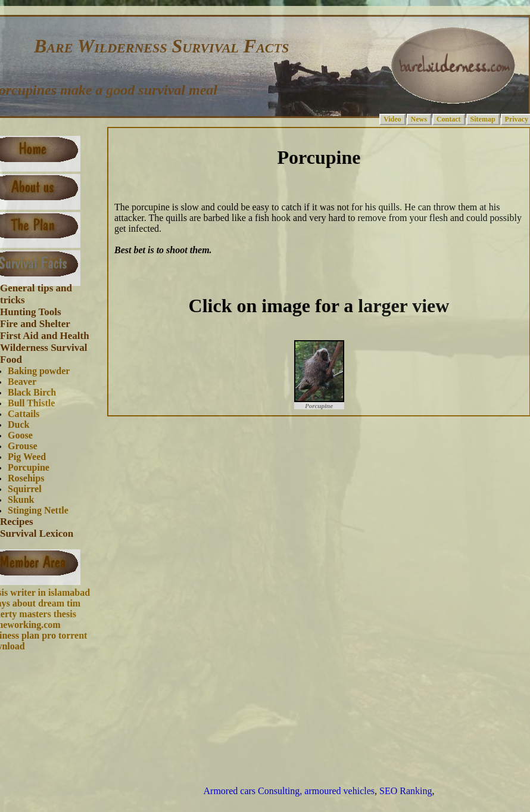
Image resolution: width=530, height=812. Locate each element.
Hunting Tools (31, 312)
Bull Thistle (31, 403)
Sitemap (483, 119)
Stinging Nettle (38, 510)
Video (392, 119)
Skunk (21, 500)
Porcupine (29, 467)
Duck (18, 424)
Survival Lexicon (37, 533)
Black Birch (32, 392)
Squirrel (25, 489)
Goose (20, 435)
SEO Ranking (406, 791)
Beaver (22, 382)
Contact (449, 119)
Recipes (17, 522)
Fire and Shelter (35, 324)
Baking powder (39, 371)
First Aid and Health (45, 336)
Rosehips (26, 478)
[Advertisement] (303, 593)
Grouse (22, 446)
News (419, 119)
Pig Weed (27, 457)
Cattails (24, 414)
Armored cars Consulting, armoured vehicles (289, 791)
